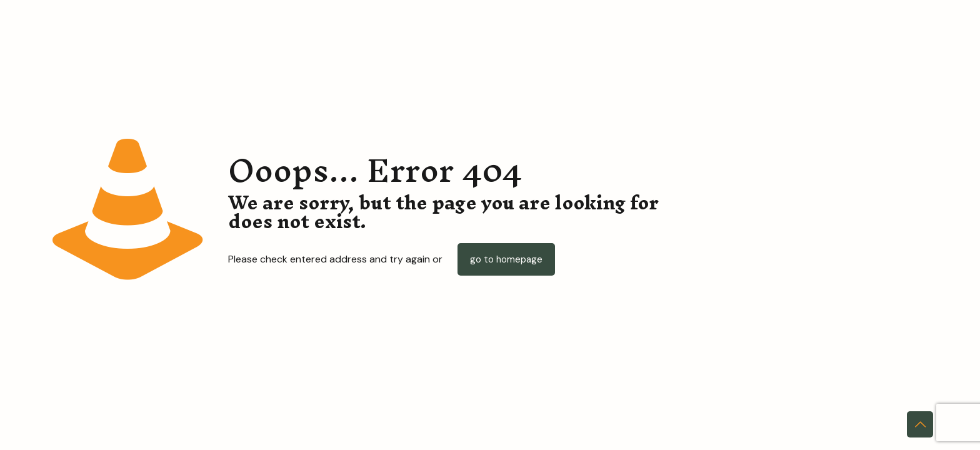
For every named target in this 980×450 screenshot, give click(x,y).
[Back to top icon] (920, 424)
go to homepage (506, 259)
